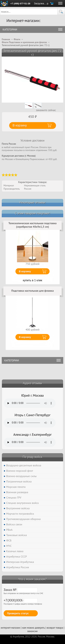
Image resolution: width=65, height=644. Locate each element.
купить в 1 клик (33, 280)
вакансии (32, 631)
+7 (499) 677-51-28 (20, 4)
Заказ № (21, 590)
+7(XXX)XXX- (21, 600)
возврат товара (55, 628)
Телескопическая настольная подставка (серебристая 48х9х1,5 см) (32, 225)
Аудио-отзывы (32, 383)
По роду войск (32, 457)
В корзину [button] (20, 125)
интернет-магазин (10, 628)
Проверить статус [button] (18, 613)
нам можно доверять (33, 628)
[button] (61, 12)
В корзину (25, 271)
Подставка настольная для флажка (32, 291)
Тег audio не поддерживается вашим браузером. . (30, 403)
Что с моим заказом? (32, 579)
